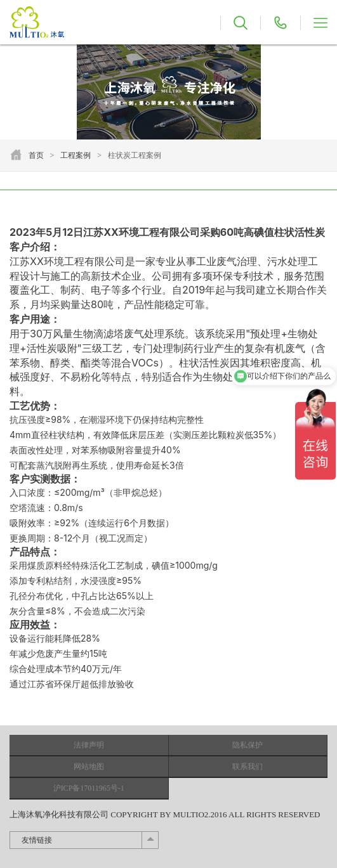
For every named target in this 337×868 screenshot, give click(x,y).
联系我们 (248, 767)
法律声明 (89, 745)
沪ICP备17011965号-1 (89, 788)
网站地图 (89, 767)
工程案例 (76, 155)
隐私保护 (248, 745)
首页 (36, 155)
